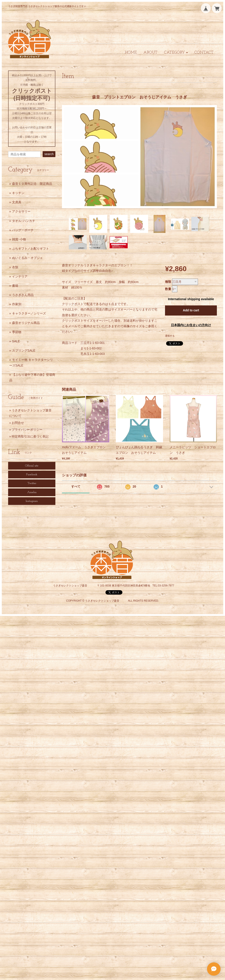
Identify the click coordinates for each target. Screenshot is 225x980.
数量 (168, 289)
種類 (168, 282)
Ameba (32, 492)
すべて (76, 486)
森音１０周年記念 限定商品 (32, 184)
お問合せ (18, 423)
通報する (170, 336)
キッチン (18, 193)
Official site (32, 466)
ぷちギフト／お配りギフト (31, 249)
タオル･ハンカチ (24, 221)
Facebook (32, 475)
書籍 (15, 286)
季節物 (17, 332)
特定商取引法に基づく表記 (30, 436)
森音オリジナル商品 (26, 323)
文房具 (17, 202)
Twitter (32, 483)
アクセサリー (21, 211)
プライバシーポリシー (27, 430)
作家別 (17, 304)
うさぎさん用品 (23, 295)
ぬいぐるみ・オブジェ (27, 258)
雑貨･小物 (19, 239)
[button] (176, 53)
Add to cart (191, 310)
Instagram (32, 501)
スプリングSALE (24, 350)
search (49, 154)
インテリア (20, 276)
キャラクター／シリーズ (29, 313)
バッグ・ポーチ (23, 230)
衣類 (15, 267)
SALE (16, 341)
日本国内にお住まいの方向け (191, 325)
